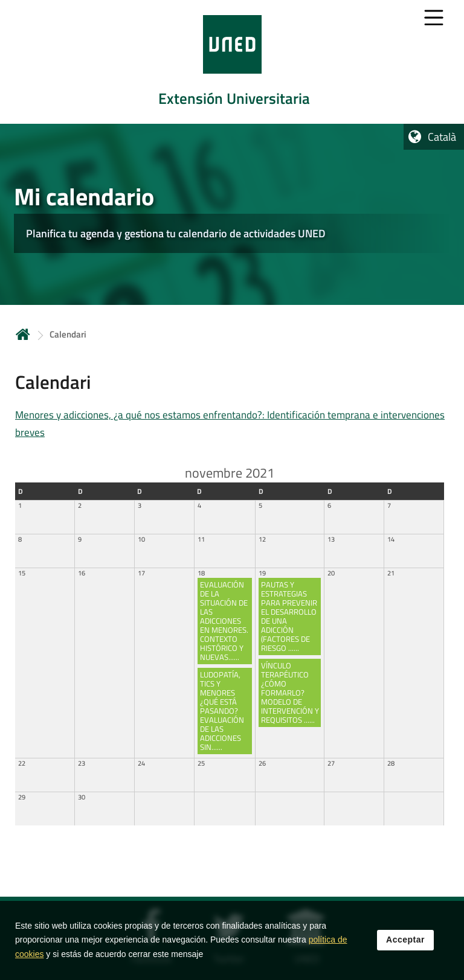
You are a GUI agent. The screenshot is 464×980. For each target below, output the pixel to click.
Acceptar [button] (405, 943)
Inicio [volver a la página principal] (23, 334)
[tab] (232, 62)
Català (442, 137)
